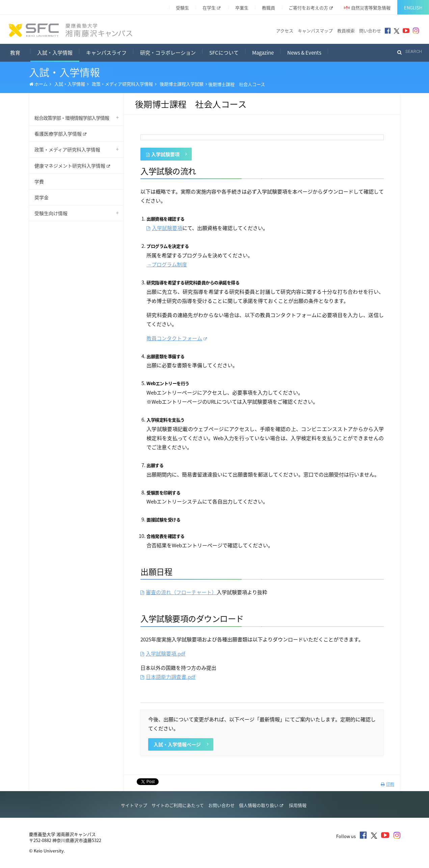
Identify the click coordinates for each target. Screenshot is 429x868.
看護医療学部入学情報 (60, 134)
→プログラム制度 (167, 264)
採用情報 (298, 805)
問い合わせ (370, 31)
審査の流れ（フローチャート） (179, 592)
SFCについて (224, 53)
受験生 (182, 8)
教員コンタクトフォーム (177, 338)
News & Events (304, 53)
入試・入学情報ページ (181, 744)
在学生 (211, 8)
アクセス (285, 31)
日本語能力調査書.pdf (168, 677)
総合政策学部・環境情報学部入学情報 (72, 118)
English (413, 8)
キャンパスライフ (106, 53)
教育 (20, 52)
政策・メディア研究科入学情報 (122, 84)
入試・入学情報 (55, 53)
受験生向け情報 (51, 213)
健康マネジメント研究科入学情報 (72, 166)
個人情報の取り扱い (261, 805)
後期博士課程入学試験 (182, 84)
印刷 (387, 784)
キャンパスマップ (315, 31)
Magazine (263, 53)
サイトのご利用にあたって (178, 805)
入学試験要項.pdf (163, 654)
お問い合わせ (221, 805)
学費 (39, 181)
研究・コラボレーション (168, 53)
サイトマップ (134, 805)
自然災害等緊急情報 (371, 8)
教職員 (269, 8)
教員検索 (346, 31)
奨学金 (42, 197)
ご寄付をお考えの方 (311, 8)
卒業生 (242, 8)
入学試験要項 (167, 154)
